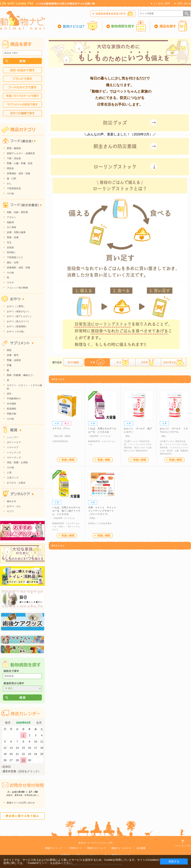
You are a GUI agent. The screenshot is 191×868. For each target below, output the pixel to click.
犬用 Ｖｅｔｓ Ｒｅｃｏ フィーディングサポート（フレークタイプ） (103, 511)
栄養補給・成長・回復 (19, 173)
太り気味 (11, 227)
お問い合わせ (184, 4)
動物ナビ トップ (54, 848)
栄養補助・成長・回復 (19, 268)
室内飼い (11, 252)
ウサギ (148, 362)
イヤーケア (13, 447)
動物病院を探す (126, 26)
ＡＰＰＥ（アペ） (62, 429)
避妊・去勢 (13, 263)
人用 (9, 473)
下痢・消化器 (14, 158)
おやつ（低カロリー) (18, 321)
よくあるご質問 (162, 4)
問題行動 (11, 414)
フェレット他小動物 (17, 288)
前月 (8, 723)
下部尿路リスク (15, 257)
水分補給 (11, 404)
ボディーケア (14, 442)
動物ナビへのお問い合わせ (21, 803)
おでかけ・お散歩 (16, 483)
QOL (9, 394)
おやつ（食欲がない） (19, 311)
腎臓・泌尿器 (14, 360)
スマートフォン (99, 843)
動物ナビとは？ (80, 26)
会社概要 (141, 848)
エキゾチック (174, 362)
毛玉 (9, 242)
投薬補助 (11, 409)
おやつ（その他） (16, 331)
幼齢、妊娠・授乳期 (17, 212)
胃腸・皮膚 (13, 237)
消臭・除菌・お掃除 (17, 462)
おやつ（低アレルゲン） (20, 316)
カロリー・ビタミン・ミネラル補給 (24, 387)
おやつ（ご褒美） (16, 306)
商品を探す (171, 26)
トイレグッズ (14, 453)
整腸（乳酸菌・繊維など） (21, 375)
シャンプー (13, 437)
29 (23, 760)
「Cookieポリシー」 (38, 863)
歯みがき (11, 501)
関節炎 (10, 168)
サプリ (10, 511)
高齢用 (10, 222)
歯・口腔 (11, 179)
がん (9, 184)
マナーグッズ (14, 458)
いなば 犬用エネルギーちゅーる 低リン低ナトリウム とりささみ (66, 511)
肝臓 (9, 365)
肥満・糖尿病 (14, 148)
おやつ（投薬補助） (17, 326)
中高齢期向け (14, 399)
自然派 (10, 247)
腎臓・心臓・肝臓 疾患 (20, 163)
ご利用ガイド (75, 848)
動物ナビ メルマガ (121, 848)
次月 (39, 723)
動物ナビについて (97, 848)
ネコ (123, 362)
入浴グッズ (13, 478)
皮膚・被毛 (13, 355)
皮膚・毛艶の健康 (16, 232)
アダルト (11, 217)
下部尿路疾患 (14, 188)
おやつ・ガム (14, 506)
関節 (9, 350)
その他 (10, 194)
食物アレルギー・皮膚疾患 (21, 153)
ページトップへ (183, 846)
